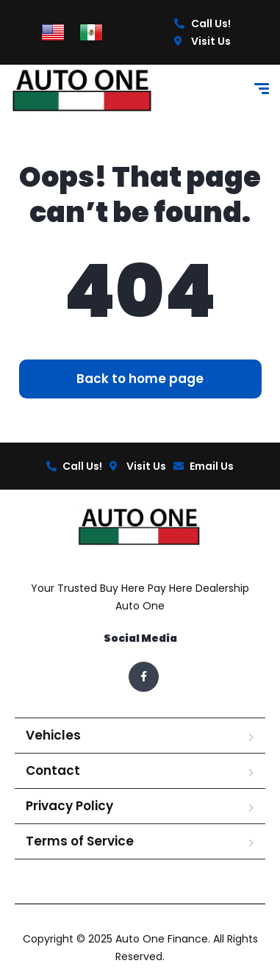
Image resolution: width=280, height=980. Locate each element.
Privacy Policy (69, 806)
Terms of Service (80, 841)
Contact (53, 770)
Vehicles (53, 735)
